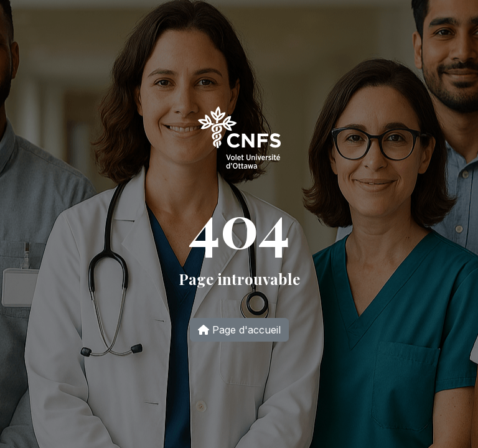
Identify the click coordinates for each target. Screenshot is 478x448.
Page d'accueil (239, 330)
